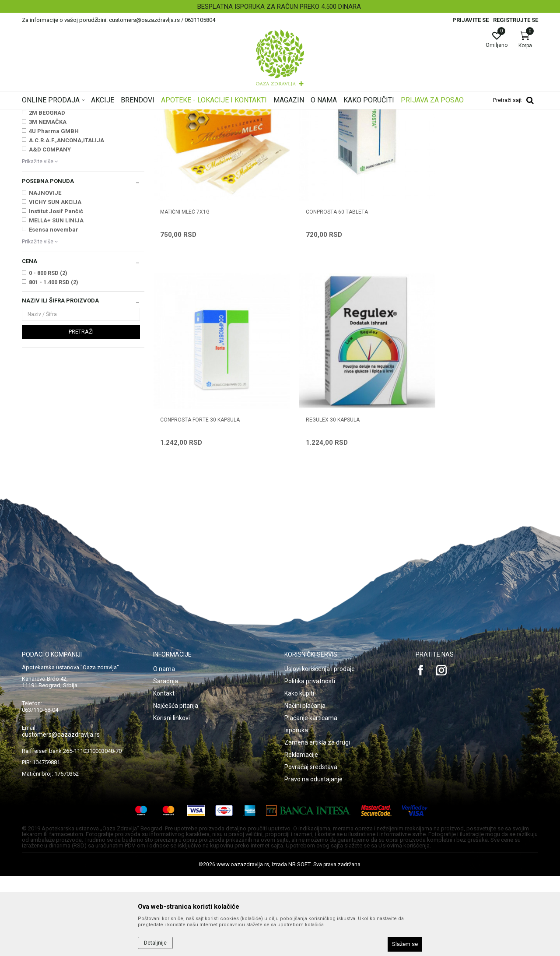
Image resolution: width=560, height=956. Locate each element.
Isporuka (296, 810)
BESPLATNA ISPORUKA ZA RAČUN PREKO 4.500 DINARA (279, 7)
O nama (164, 749)
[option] (280, 7)
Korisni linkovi (171, 798)
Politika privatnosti (310, 761)
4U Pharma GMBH (54, 241)
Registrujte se (516, 20)
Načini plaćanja (305, 786)
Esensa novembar (54, 339)
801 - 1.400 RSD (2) (54, 392)
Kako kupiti (299, 773)
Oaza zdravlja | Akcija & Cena (57, 115)
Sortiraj (350, 129)
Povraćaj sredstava (311, 847)
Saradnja (166, 761)
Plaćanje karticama (311, 798)
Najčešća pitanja (176, 786)
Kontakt (164, 773)
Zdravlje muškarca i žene (56, 165)
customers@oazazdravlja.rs (61, 815)
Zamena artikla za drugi (317, 822)
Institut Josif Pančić (56, 321)
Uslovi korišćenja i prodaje (320, 749)
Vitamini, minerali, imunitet (58, 157)
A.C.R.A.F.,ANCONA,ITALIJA (66, 250)
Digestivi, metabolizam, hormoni (65, 175)
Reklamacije (301, 835)
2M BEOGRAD (47, 222)
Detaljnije (155, 943)
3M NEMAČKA (48, 231)
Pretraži (81, 441)
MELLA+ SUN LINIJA (56, 330)
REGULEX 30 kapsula (187, 500)
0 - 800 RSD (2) (48, 382)
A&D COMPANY (50, 259)
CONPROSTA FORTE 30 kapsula (462, 307)
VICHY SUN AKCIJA (55, 311)
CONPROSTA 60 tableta (322, 307)
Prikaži (426, 129)
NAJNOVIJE (45, 302)
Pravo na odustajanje (313, 859)
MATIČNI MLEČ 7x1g (185, 307)
